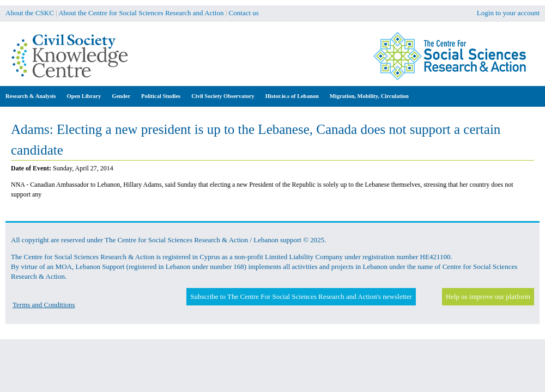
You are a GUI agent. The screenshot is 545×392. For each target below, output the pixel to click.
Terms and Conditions (44, 305)
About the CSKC (30, 13)
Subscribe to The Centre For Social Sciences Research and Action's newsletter (301, 296)
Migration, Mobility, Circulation (369, 96)
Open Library (84, 96)
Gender (121, 96)
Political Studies (161, 96)
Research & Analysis (31, 96)
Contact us (244, 13)
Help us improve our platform (488, 296)
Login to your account (508, 13)
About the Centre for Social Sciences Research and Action (141, 13)
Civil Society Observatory (223, 96)
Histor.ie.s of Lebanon (292, 96)
